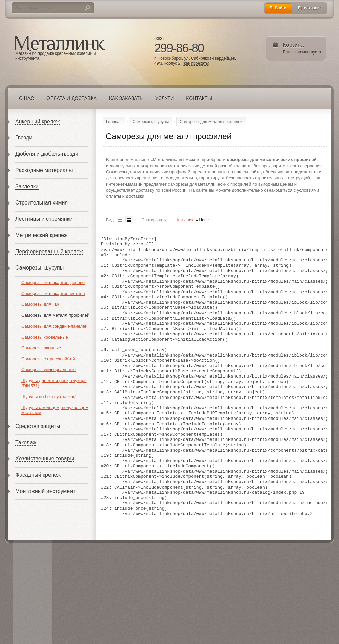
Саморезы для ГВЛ (41, 304)
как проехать (196, 63)
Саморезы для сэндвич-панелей (54, 326)
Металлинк (60, 44)
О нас (26, 98)
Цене (204, 220)
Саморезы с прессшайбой (48, 359)
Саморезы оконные (41, 348)
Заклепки (27, 186)
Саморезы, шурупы (39, 268)
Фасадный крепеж (38, 475)
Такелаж (26, 442)
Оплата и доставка (72, 98)
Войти (281, 8)
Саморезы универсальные (48, 370)
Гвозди (24, 138)
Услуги (164, 98)
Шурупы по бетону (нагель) (49, 397)
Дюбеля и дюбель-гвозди (47, 154)
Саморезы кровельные (45, 337)
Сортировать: (154, 220)
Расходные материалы (44, 170)
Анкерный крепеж (37, 121)
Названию (185, 220)
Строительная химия (42, 203)
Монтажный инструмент (45, 491)
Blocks (129, 220)
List (120, 220)
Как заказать (126, 98)
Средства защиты (38, 426)
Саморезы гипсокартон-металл (53, 293)
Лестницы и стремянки (44, 219)
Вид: (110, 220)
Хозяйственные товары (45, 459)
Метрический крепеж (41, 235)
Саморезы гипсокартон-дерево (53, 283)
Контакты (199, 98)
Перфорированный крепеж (49, 251)
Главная (114, 122)
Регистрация (310, 8)
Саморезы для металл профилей (55, 315)
